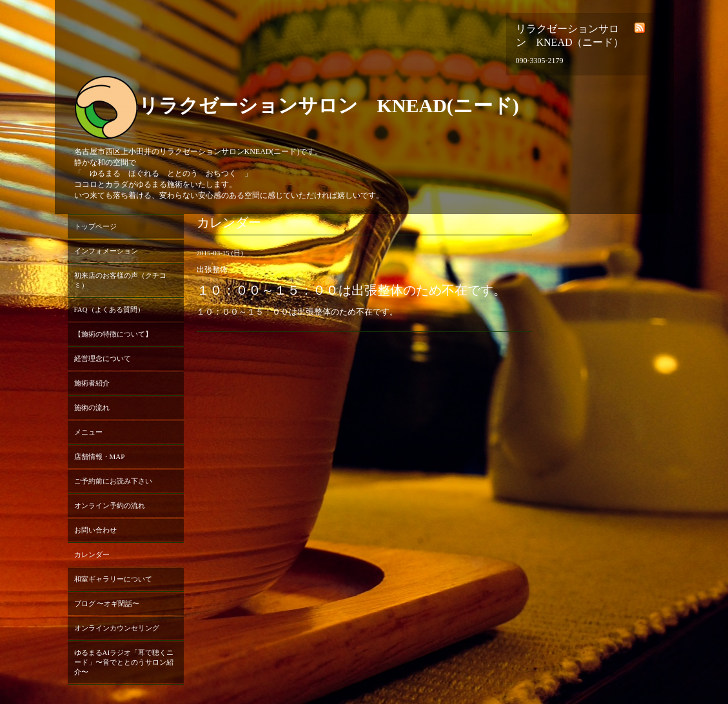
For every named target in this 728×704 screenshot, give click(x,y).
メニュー (88, 432)
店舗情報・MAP (100, 456)
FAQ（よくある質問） (109, 309)
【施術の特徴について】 (113, 334)
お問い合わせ (95, 530)
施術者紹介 (92, 383)
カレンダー (92, 554)
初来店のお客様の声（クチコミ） (120, 280)
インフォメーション (106, 251)
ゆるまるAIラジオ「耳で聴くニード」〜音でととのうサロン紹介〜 (124, 662)
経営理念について (103, 358)
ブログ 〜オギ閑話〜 (107, 603)
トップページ (95, 226)
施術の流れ (92, 407)
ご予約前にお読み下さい (113, 481)
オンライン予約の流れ (110, 505)
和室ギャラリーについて (113, 579)
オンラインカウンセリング (117, 628)
